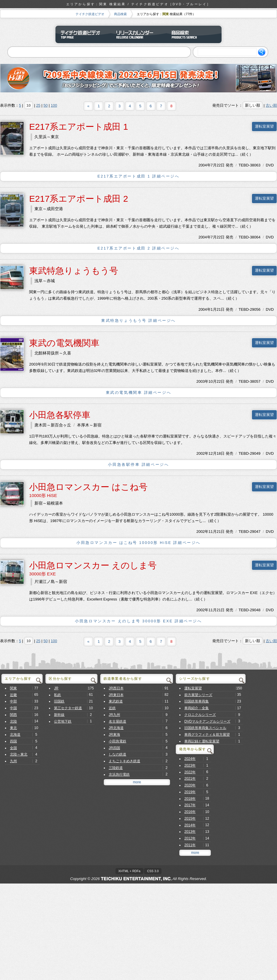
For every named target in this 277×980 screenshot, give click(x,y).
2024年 (190, 759)
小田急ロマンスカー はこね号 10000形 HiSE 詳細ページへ (138, 543)
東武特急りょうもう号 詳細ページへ (138, 320)
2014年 (190, 825)
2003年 (202, 381)
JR (56, 688)
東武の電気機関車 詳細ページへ (139, 392)
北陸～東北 (19, 754)
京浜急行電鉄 (119, 774)
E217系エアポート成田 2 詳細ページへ (138, 248)
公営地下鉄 (63, 721)
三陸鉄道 (116, 768)
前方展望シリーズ (198, 695)
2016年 (190, 812)
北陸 (13, 721)
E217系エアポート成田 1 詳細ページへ (138, 176)
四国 (13, 741)
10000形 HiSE (43, 495)
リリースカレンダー (138, 34)
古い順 (271, 105)
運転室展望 (264, 126)
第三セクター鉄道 (68, 708)
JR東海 (114, 735)
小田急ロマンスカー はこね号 (88, 487)
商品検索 (120, 14)
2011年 (190, 845)
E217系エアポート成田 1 (79, 127)
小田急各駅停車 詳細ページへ (138, 464)
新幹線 (59, 715)
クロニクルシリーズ (200, 715)
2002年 (202, 453)
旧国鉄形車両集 (197, 701)
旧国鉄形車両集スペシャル (205, 728)
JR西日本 (116, 688)
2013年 (190, 832)
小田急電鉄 (118, 741)
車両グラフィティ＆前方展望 (207, 735)
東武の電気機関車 (64, 343)
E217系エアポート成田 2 (79, 199)
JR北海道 (116, 728)
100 (54, 105)
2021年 (190, 779)
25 (38, 105)
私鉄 (57, 695)
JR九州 (114, 715)
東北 (13, 728)
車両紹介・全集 (197, 708)
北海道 (15, 735)
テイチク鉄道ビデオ (90, 14)
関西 (13, 715)
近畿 (13, 695)
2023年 (190, 765)
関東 (13, 688)
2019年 (190, 792)
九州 (13, 761)
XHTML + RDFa (129, 871)
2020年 (190, 785)
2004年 (205, 165)
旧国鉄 (59, 701)
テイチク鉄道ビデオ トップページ (83, 34)
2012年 (190, 838)
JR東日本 (116, 695)
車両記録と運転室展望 (202, 741)
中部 (13, 701)
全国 (13, 748)
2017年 (190, 805)
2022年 (190, 772)
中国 (13, 708)
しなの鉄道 (118, 754)
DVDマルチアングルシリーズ (207, 721)
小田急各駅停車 (60, 415)
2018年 (190, 799)
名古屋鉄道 (118, 721)
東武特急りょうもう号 (74, 271)
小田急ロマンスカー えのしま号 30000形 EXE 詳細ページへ (138, 621)
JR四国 (114, 748)
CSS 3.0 (153, 871)
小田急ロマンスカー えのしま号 (93, 565)
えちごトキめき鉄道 (125, 761)
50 (45, 105)
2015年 (190, 819)
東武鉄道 (116, 701)
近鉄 (112, 708)
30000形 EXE (42, 574)
